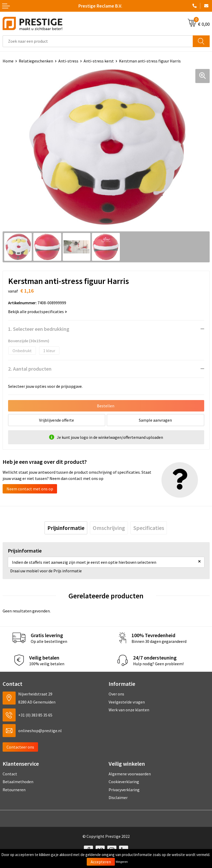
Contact (10, 774)
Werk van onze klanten (129, 710)
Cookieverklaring (124, 782)
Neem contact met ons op (30, 489)
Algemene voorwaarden (130, 774)
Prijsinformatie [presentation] (66, 528)
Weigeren (122, 862)
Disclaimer (118, 797)
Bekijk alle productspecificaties (38, 312)
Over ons (116, 694)
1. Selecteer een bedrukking (39, 329)
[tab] (66, 528)
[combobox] (98, 41)
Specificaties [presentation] (149, 528)
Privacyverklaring (124, 790)
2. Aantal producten (30, 369)
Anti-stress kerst (99, 61)
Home (8, 61)
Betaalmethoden (18, 782)
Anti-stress (68, 61)
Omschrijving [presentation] (109, 528)
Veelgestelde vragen (127, 702)
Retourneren (14, 790)
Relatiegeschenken (36, 61)
